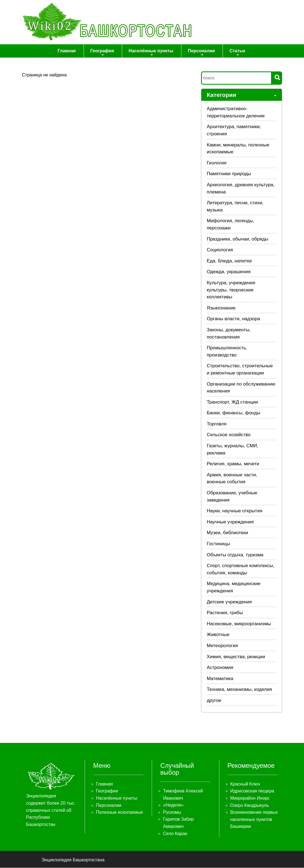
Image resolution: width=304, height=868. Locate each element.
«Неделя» (173, 805)
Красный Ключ (245, 784)
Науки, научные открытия (235, 511)
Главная (70, 51)
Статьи (236, 53)
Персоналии (201, 53)
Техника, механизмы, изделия (239, 690)
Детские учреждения (229, 602)
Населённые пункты (152, 53)
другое (214, 701)
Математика (220, 679)
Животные (218, 635)
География (104, 53)
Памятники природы (229, 174)
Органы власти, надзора (233, 319)
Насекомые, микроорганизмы (239, 624)
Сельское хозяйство (229, 435)
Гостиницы (218, 544)
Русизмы (172, 813)
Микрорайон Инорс (250, 798)
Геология (217, 163)
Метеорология (222, 646)
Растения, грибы (225, 613)
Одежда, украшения (229, 272)
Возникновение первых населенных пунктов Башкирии (254, 820)
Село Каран (175, 834)
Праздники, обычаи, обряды (238, 239)
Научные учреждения (230, 522)
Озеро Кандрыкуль (250, 805)
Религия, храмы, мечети (233, 464)
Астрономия (220, 668)
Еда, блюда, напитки (229, 261)
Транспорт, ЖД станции (232, 402)
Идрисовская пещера (252, 791)
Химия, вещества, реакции (236, 657)
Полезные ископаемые (120, 813)
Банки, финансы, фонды (234, 413)
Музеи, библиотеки (228, 533)
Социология (220, 250)
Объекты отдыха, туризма (235, 555)
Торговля (217, 424)
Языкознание (221, 308)
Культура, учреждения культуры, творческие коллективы (231, 290)
